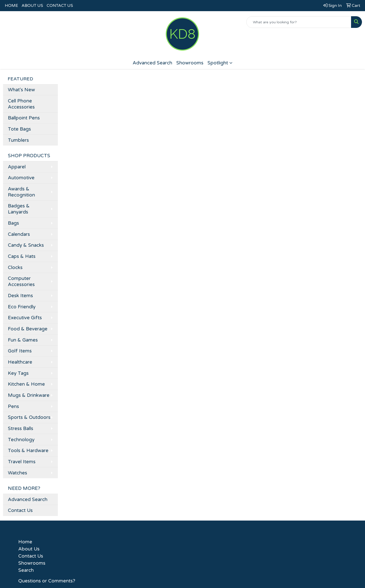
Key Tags (18, 373)
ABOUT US (32, 6)
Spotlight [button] (218, 63)
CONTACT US (60, 6)
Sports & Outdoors (29, 417)
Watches (18, 473)
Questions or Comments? (47, 581)
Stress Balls (21, 429)
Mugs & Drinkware (29, 395)
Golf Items (20, 351)
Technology (21, 440)
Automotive (21, 178)
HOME (11, 6)
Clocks (15, 268)
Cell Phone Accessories (21, 104)
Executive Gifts (25, 318)
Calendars (19, 234)
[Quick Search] (299, 22)
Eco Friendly (22, 307)
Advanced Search (152, 63)
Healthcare (20, 362)
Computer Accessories (21, 281)
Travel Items (22, 462)
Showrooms (190, 63)
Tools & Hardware (28, 451)
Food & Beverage (28, 329)
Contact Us (20, 510)
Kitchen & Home (26, 384)
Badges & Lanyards (19, 209)
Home (25, 542)
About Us (29, 549)
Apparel (17, 167)
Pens (13, 406)
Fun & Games (23, 340)
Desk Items (20, 296)
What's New (21, 90)
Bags (13, 223)
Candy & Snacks (26, 245)
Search (26, 570)
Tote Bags (19, 129)
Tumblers (18, 140)
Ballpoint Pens (24, 118)
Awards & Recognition (21, 192)
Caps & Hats (22, 256)
